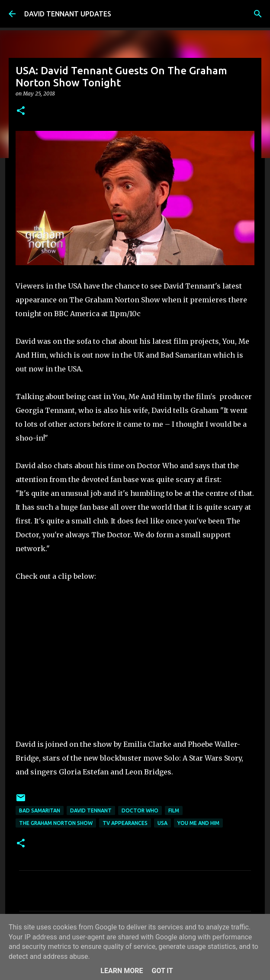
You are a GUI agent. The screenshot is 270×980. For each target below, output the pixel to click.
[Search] (258, 14)
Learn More (122, 971)
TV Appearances (125, 823)
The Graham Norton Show (56, 823)
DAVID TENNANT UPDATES (68, 14)
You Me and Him (198, 823)
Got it (162, 971)
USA (162, 823)
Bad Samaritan (40, 810)
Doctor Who (140, 810)
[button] (21, 111)
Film (174, 810)
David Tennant (91, 810)
